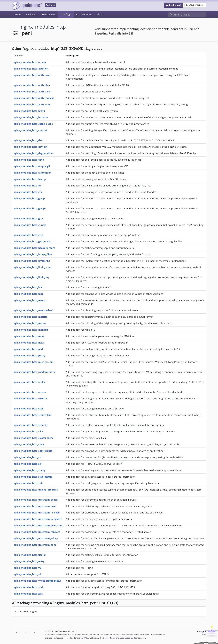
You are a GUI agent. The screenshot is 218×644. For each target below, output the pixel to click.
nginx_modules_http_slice (28, 431)
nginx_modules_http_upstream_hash (35, 506)
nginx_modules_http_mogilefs (31, 330)
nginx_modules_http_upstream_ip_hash (37, 513)
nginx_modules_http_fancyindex (32, 173)
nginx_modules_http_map (29, 294)
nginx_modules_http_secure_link (32, 415)
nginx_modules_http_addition (31, 69)
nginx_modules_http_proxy (29, 355)
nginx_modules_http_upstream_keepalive (38, 519)
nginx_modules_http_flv (27, 186)
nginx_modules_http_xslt (28, 594)
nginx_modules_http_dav (28, 140)
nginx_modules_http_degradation (33, 153)
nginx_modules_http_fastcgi (30, 179)
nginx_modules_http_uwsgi (29, 561)
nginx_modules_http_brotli (29, 111)
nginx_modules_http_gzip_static (32, 241)
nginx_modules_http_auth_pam (32, 92)
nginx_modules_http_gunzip (30, 225)
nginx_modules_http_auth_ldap (32, 85)
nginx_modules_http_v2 (27, 568)
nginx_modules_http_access (30, 62)
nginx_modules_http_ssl (27, 464)
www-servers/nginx (26, 611)
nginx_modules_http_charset (30, 130)
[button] (173, 5)
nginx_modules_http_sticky (29, 470)
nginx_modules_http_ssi (27, 457)
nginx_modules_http (43, 27)
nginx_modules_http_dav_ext (30, 147)
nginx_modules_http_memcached (33, 310)
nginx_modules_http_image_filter (33, 254)
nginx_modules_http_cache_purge (33, 124)
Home (18, 14)
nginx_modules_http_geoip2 (30, 208)
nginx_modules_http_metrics (30, 317)
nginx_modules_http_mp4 (29, 336)
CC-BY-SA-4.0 (86, 638)
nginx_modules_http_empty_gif (32, 166)
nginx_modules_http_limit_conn (32, 267)
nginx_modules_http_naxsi (29, 343)
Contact (202, 631)
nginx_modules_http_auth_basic (32, 75)
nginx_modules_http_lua (28, 287)
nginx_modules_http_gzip (28, 235)
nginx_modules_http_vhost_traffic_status (37, 581)
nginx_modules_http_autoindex (32, 104)
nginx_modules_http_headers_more (34, 248)
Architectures (84, 14)
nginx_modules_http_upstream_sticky (36, 538)
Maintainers (49, 14)
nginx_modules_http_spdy (29, 444)
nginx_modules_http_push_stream (33, 362)
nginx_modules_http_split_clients (33, 451)
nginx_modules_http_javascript (32, 261)
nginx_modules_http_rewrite (30, 398)
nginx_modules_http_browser (31, 117)
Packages (31, 14)
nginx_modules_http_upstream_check (36, 500)
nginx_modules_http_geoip (29, 198)
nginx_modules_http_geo (28, 192)
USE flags (66, 14)
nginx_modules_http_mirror (30, 323)
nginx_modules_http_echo (29, 160)
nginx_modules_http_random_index (34, 372)
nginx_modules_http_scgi (28, 409)
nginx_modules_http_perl (28, 349)
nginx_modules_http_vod (28, 587)
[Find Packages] (190, 14)
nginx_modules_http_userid (30, 555)
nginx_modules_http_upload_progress (36, 490)
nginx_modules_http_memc (30, 300)
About (100, 14)
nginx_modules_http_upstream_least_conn (38, 525)
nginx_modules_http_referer (30, 392)
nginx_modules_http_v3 (27, 574)
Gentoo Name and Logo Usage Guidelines (121, 638)
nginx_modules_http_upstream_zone (35, 545)
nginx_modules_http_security (31, 425)
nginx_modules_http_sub (28, 483)
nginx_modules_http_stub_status (33, 477)
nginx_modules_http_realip (29, 382)
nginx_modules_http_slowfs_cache (33, 438)
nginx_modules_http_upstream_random (37, 532)
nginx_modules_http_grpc (28, 218)
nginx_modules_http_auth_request (34, 98)
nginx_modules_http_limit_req (31, 277)
